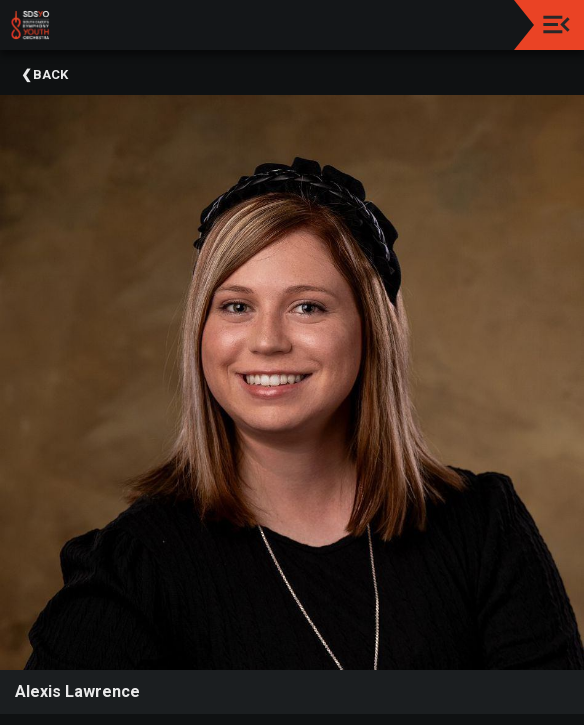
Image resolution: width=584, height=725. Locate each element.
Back (50, 74)
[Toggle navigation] (556, 24)
